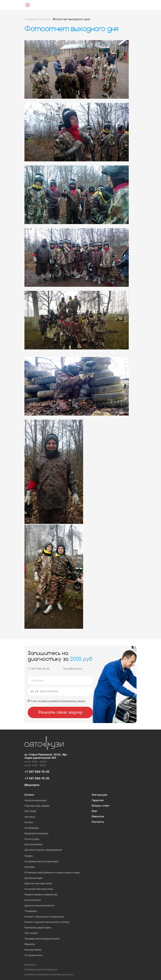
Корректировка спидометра (41, 893)
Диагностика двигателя (39, 882)
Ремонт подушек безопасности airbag (47, 920)
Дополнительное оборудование (44, 849)
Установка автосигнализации (42, 861)
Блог (95, 811)
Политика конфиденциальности (41, 967)
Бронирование (33, 947)
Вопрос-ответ (101, 806)
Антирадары (32, 827)
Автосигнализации (36, 801)
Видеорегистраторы (36, 833)
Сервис (29, 855)
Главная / (31, 19)
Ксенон (29, 822)
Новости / (45, 19)
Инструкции (99, 795)
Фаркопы (30, 941)
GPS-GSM (30, 811)
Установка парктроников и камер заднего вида (53, 871)
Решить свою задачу (60, 713)
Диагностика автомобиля (40, 904)
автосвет (30, 866)
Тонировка (31, 909)
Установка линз (34, 952)
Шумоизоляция (34, 844)
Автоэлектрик (33, 898)
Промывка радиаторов (38, 925)
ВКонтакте (32, 785)
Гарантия (98, 801)
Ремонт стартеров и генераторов (44, 914)
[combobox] (33, 692)
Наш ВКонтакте (73, 669)
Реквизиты (30, 962)
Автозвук (30, 817)
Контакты (98, 822)
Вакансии (98, 817)
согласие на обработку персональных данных (61, 701)
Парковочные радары (37, 806)
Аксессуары (32, 838)
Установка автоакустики (39, 888)
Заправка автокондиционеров (42, 936)
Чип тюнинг (31, 931)
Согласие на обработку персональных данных (49, 971)
